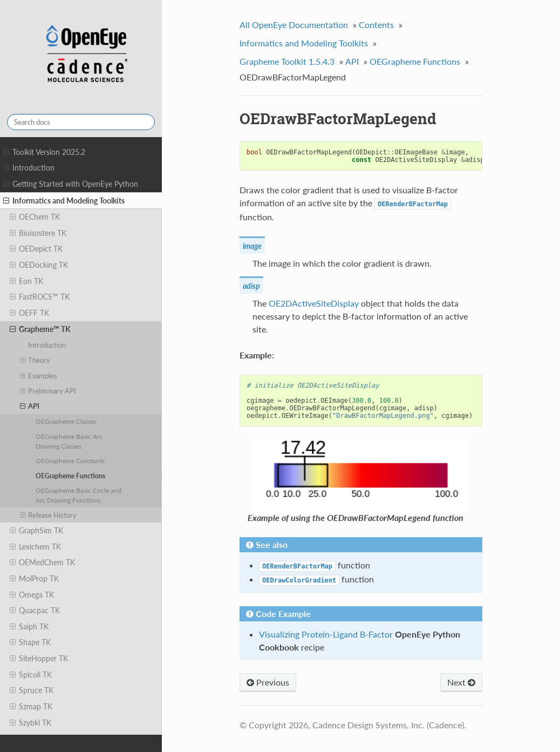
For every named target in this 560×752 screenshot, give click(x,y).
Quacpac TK (35, 611)
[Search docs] (81, 122)
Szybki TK (30, 723)
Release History (49, 515)
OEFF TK (29, 313)
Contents (376, 25)
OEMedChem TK (42, 563)
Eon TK (26, 281)
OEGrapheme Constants (70, 460)
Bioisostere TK (38, 233)
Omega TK (32, 595)
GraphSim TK (36, 531)
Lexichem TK (35, 547)
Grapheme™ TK (40, 329)
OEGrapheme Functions (70, 476)
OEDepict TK (36, 249)
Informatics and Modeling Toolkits (64, 201)
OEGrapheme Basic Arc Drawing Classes (69, 441)
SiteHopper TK (39, 659)
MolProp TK (34, 579)
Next (461, 682)
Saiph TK (29, 627)
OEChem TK (35, 217)
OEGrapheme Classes (66, 421)
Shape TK (30, 642)
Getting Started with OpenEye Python (71, 184)
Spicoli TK (31, 675)
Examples (39, 376)
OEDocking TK (39, 265)
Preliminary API (48, 391)
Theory (35, 360)
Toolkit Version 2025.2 (44, 152)
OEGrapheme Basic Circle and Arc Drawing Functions (78, 495)
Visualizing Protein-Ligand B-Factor (326, 634)
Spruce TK (32, 690)
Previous (268, 682)
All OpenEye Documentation (294, 25)
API (30, 406)
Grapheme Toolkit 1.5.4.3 (287, 61)
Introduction (29, 168)
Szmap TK (31, 707)
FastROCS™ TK (40, 297)
